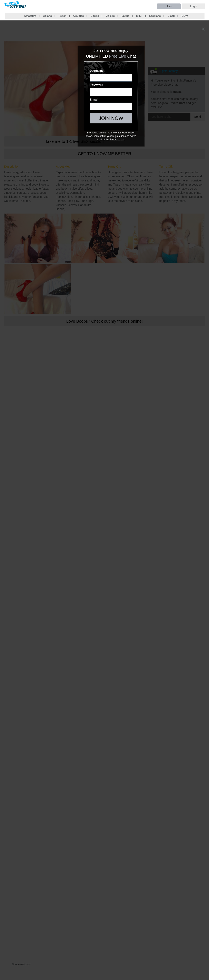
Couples (78, 16)
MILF (139, 16)
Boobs (95, 16)
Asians (47, 16)
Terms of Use (117, 140)
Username (97, 71)
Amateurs (30, 16)
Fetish (62, 16)
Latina (126, 16)
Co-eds (110, 16)
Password (96, 85)
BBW (185, 16)
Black (171, 16)
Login (193, 6)
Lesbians (155, 16)
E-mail (94, 100)
